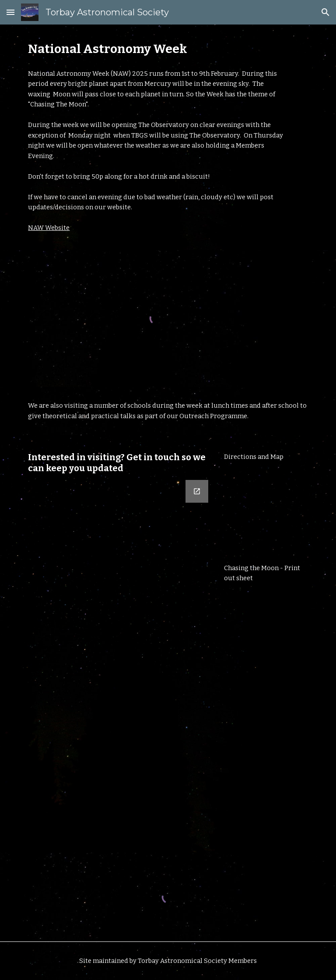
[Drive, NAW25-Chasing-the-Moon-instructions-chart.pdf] (266, 652)
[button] (10, 12)
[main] (156, 49)
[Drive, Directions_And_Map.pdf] (266, 513)
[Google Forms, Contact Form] (119, 661)
